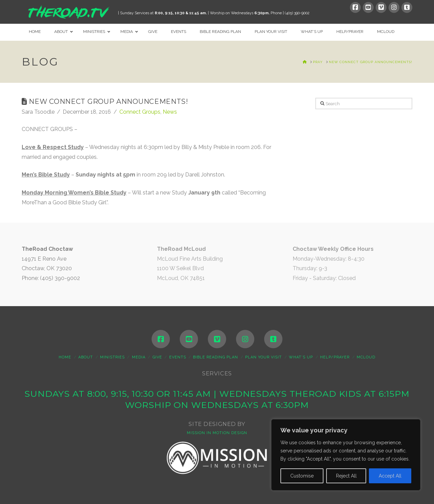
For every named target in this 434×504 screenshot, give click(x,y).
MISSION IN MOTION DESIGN (217, 433)
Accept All (390, 476)
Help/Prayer (335, 357)
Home (65, 357)
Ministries (112, 357)
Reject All (346, 476)
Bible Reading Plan (215, 357)
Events (178, 357)
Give (157, 357)
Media (139, 357)
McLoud (366, 357)
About (86, 357)
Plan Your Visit (263, 357)
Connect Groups (140, 112)
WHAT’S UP (301, 357)
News (170, 112)
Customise (302, 476)
